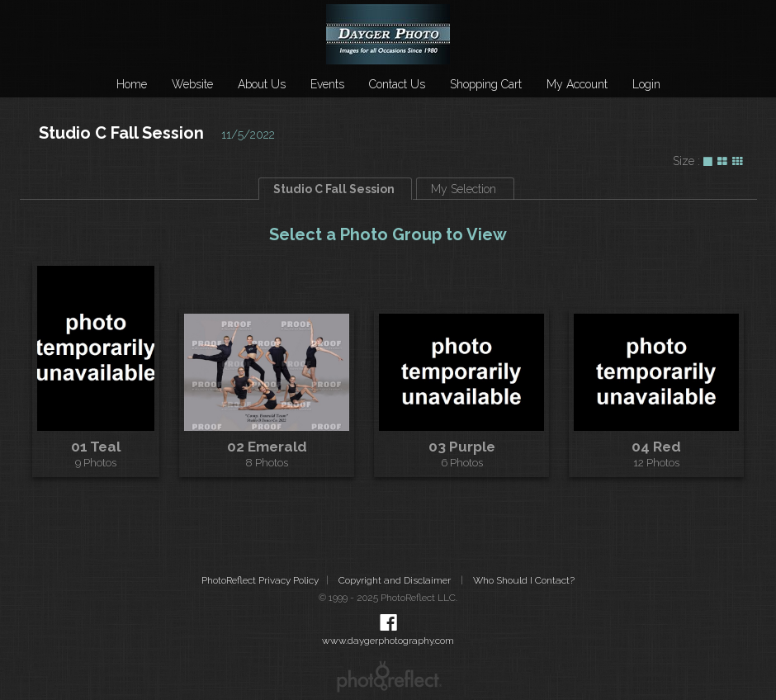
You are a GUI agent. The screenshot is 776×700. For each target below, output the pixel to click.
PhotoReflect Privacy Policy (260, 580)
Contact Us (397, 84)
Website (192, 84)
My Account (577, 84)
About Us (262, 84)
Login (646, 84)
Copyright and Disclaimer (396, 580)
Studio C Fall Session (121, 133)
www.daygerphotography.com (388, 641)
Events (327, 84)
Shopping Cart (486, 84)
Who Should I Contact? (524, 580)
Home (132, 84)
